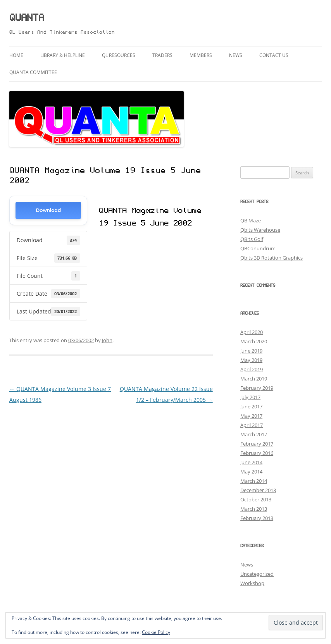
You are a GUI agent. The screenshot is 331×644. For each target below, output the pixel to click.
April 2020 (252, 332)
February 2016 (257, 453)
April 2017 (252, 425)
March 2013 (254, 509)
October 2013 (256, 499)
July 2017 (250, 397)
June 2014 (251, 462)
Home (16, 55)
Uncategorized (257, 574)
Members (201, 55)
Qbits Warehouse (260, 230)
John (107, 340)
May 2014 (251, 472)
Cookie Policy (156, 632)
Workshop (252, 583)
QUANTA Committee (33, 72)
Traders (162, 55)
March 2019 (254, 379)
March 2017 (254, 434)
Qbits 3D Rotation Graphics (272, 258)
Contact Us (274, 55)
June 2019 (251, 351)
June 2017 (251, 406)
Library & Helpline (63, 55)
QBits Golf (252, 239)
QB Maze (251, 220)
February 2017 (257, 444)
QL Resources (119, 55)
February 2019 (257, 388)
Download (48, 210)
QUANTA (27, 18)
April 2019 (252, 369)
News (236, 55)
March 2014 (254, 481)
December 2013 (258, 490)
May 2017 (251, 416)
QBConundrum (258, 248)
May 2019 (251, 360)
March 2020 (254, 341)
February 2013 (257, 518)
